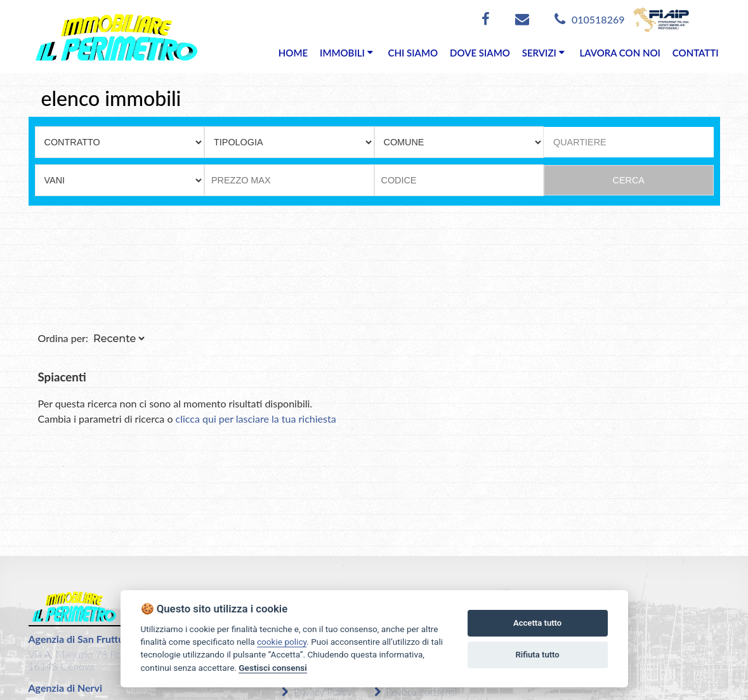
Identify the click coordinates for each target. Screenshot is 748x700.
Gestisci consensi (272, 668)
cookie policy (282, 642)
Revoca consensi (416, 691)
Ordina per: (63, 338)
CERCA (629, 180)
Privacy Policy (317, 691)
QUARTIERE (580, 142)
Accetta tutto (537, 623)
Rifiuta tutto (537, 655)
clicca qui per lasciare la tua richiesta (256, 419)
